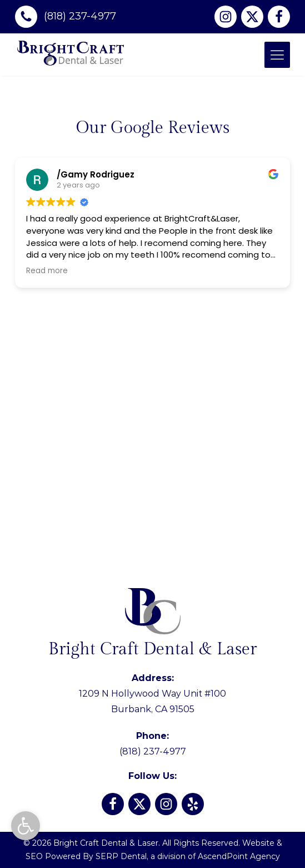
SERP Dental (121, 856)
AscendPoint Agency (239, 856)
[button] (26, 826)
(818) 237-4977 (153, 744)
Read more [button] (47, 271)
